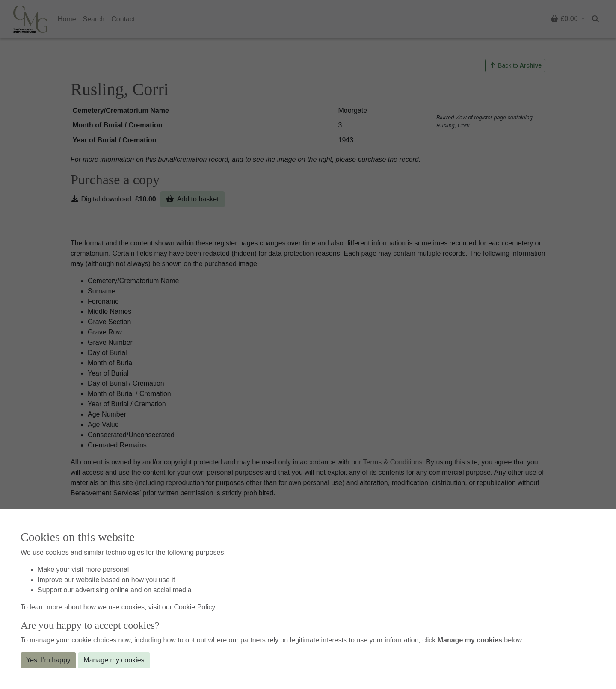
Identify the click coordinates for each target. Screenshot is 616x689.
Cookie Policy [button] (194, 607)
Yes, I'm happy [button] (48, 660)
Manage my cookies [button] (114, 660)
